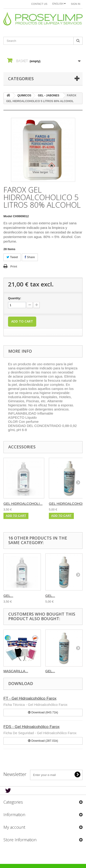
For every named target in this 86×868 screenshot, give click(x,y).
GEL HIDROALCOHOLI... (23, 504)
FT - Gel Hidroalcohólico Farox (30, 698)
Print (14, 266)
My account (14, 827)
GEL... (8, 596)
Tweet (12, 257)
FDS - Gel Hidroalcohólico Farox (32, 727)
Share (30, 257)
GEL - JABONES (49, 95)
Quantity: (15, 298)
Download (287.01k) (43, 741)
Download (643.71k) (43, 712)
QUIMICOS (24, 95)
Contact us (39, 4)
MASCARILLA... (16, 671)
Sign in (76, 4)
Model (8, 216)
